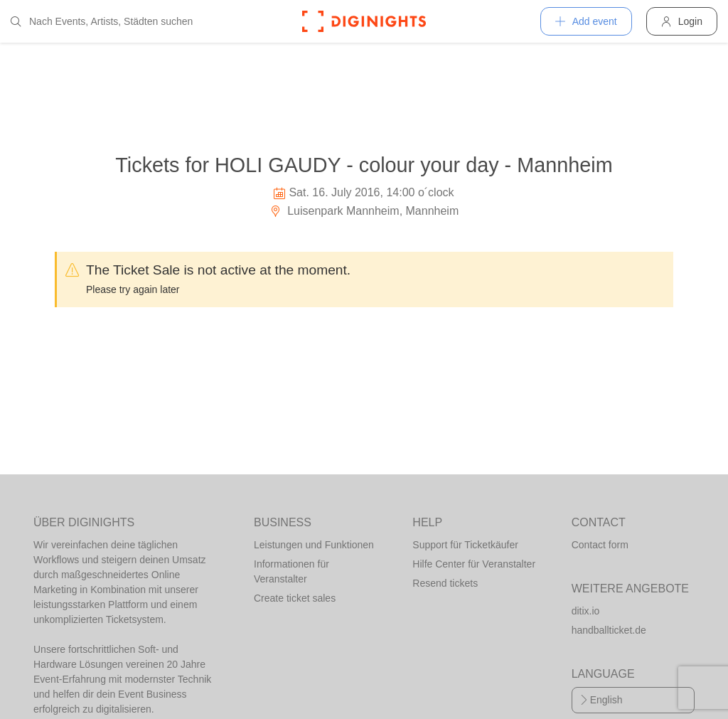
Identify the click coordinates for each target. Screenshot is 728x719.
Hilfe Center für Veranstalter (474, 564)
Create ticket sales (295, 598)
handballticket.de (609, 630)
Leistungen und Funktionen (314, 545)
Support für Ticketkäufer (465, 545)
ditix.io (586, 611)
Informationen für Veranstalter (291, 571)
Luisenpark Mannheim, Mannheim (364, 211)
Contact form (600, 545)
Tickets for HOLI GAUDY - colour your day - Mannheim (364, 165)
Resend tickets (445, 583)
